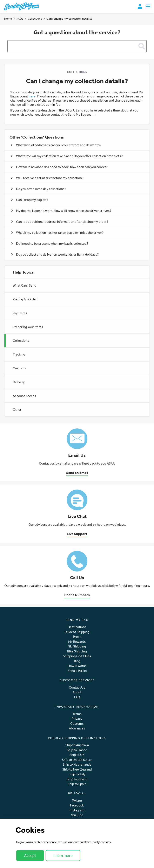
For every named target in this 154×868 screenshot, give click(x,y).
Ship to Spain (77, 784)
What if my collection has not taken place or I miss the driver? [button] (57, 232)
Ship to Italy (77, 774)
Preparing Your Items (28, 327)
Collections (35, 19)
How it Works (77, 666)
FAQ (77, 697)
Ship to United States (77, 760)
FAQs (20, 19)
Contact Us (77, 687)
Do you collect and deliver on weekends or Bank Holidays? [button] (55, 254)
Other (17, 409)
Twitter (77, 801)
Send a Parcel (77, 671)
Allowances (77, 728)
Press (77, 637)
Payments (20, 313)
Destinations (77, 627)
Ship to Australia (77, 745)
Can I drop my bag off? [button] (30, 200)
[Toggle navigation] (148, 6)
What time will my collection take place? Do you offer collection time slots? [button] (67, 156)
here (32, 96)
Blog (77, 661)
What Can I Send (25, 285)
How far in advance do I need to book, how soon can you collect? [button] (59, 167)
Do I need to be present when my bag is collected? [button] (50, 243)
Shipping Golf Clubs (77, 656)
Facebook (77, 805)
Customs (19, 368)
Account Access (24, 396)
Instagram (77, 810)
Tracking (19, 354)
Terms (77, 714)
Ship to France (77, 750)
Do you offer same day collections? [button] (39, 189)
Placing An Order (25, 299)
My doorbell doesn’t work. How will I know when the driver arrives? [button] (61, 211)
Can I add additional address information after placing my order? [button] (60, 222)
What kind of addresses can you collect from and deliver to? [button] (56, 145)
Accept (30, 855)
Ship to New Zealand (77, 769)
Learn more (63, 855)
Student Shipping (77, 632)
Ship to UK (77, 755)
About (77, 692)
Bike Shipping (77, 651)
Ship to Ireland (77, 779)
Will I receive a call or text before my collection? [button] (47, 178)
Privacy (77, 719)
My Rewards (77, 642)
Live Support (77, 534)
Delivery (19, 382)
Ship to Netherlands (77, 764)
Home (8, 19)
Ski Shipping (77, 646)
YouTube (77, 815)
